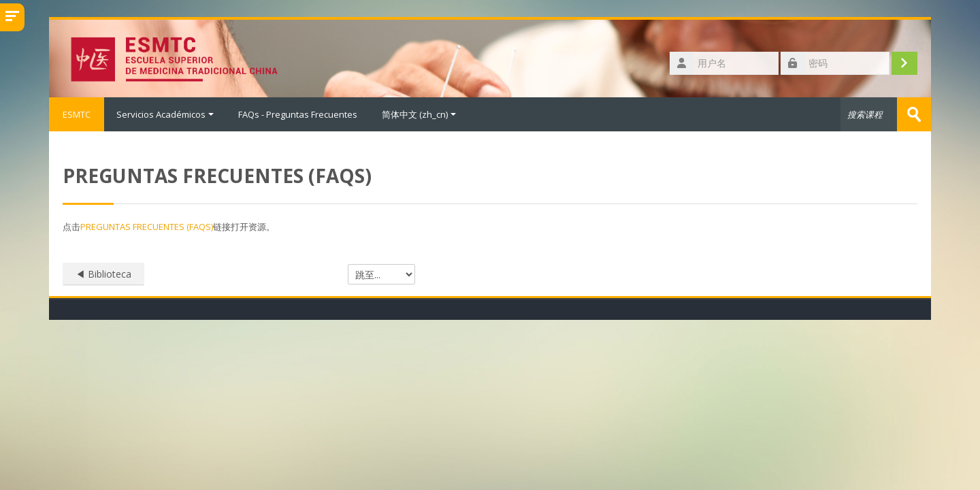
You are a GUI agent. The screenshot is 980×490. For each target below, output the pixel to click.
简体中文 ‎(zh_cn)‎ (419, 114)
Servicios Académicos (165, 114)
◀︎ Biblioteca (103, 274)
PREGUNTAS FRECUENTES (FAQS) (147, 227)
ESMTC (77, 114)
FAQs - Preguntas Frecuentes (298, 114)
